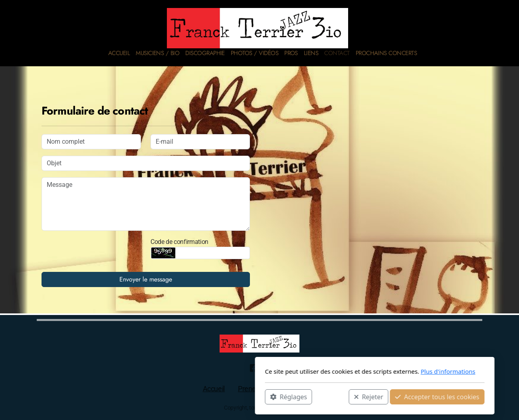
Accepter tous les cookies (322, 396)
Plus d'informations (333, 371)
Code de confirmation (179, 242)
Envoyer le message (146, 279)
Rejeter (254, 396)
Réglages (173, 396)
